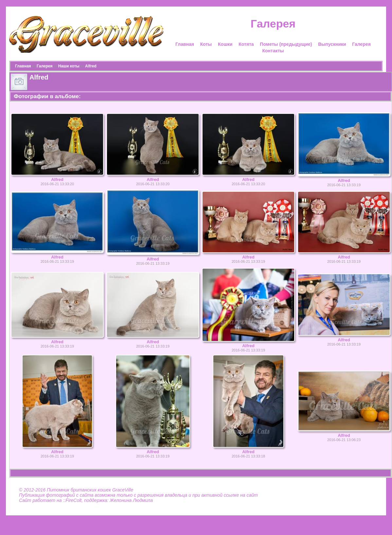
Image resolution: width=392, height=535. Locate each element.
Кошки (225, 44)
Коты (206, 44)
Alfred (91, 66)
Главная (185, 44)
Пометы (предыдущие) (286, 44)
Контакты (273, 51)
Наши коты (69, 66)
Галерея (361, 44)
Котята (246, 44)
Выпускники (332, 44)
